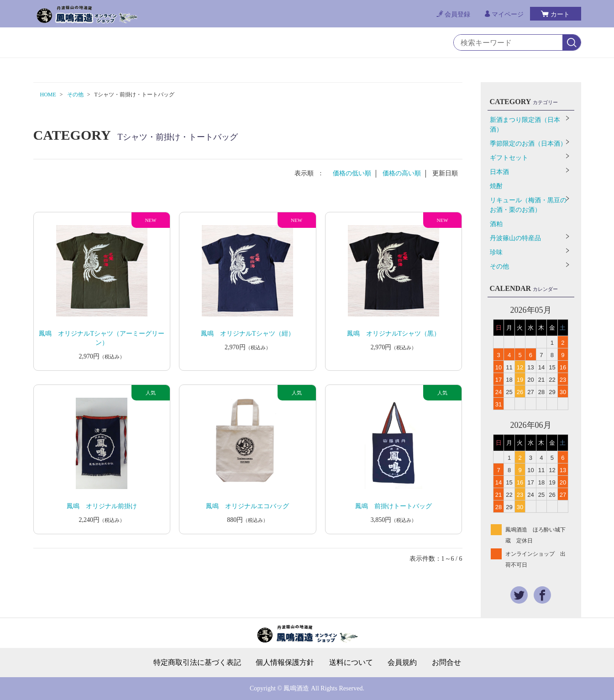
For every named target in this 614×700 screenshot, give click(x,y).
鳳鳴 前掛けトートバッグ (394, 506)
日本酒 (499, 172)
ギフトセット (509, 158)
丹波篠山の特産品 (515, 238)
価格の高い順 (402, 173)
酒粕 (496, 224)
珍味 (496, 252)
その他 (75, 95)
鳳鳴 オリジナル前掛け (102, 506)
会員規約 (402, 663)
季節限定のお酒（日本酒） (528, 144)
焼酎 (496, 186)
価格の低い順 (352, 173)
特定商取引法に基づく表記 (197, 663)
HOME (48, 95)
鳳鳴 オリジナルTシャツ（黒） (394, 334)
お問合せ (446, 663)
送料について (351, 663)
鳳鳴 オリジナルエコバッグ (247, 506)
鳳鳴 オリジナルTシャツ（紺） (248, 334)
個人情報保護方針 (285, 663)
